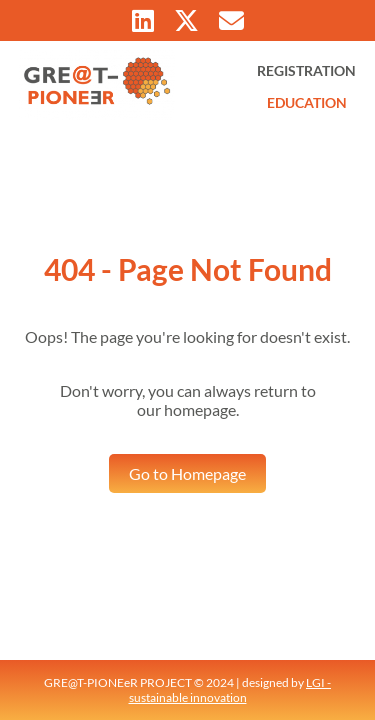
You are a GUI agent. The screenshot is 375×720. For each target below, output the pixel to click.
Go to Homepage (187, 473)
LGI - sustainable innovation (230, 690)
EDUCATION (307, 102)
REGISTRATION (306, 70)
